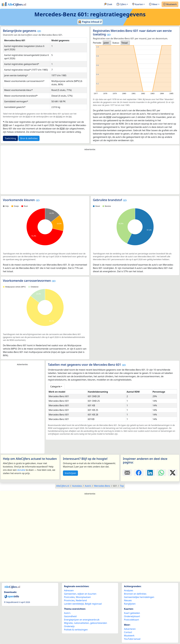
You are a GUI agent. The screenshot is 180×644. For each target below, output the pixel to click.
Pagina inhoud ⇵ (90, 22)
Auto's (67, 613)
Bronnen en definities (135, 594)
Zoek (108, 4)
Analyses (129, 590)
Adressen (69, 590)
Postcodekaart (131, 620)
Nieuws (128, 600)
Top (122, 486)
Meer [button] (153, 4)
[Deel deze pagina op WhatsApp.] (161, 473)
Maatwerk (170, 4)
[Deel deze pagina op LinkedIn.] (150, 473)
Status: (116, 43)
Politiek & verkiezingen (76, 630)
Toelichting (10, 138)
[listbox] (107, 43)
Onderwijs (69, 626)
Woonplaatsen (83, 597)
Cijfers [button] (121, 4)
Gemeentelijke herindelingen (139, 597)
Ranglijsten (130, 604)
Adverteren (130, 629)
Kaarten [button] (138, 4)
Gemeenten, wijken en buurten (80, 594)
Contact (128, 632)
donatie (21, 470)
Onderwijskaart (132, 616)
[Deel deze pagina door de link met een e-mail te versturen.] (127, 473)
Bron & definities (29, 138)
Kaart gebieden (132, 613)
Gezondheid (70, 616)
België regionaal (93, 604)
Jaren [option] (106, 43)
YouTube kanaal (132, 639)
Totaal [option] (124, 43)
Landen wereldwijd (74, 604)
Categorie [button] (55, 386)
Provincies (69, 600)
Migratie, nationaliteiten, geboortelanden (86, 623)
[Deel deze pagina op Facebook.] (139, 473)
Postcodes (69, 597)
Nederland (81, 600)
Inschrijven (70, 473)
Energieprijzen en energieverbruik (82, 620)
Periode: (97, 43)
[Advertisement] (90, 173)
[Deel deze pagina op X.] (173, 473)
